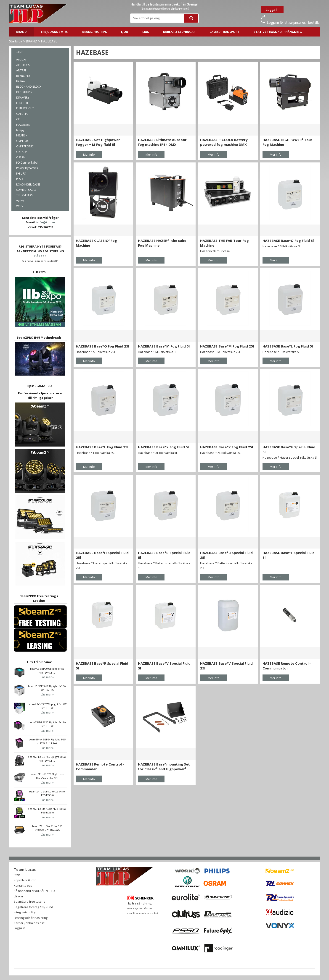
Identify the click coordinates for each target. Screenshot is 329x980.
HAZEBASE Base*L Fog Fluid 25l (102, 447)
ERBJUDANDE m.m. (54, 32)
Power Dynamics (27, 168)
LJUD (125, 32)
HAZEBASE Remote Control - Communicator (287, 666)
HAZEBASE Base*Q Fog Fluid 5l (288, 240)
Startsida (16, 41)
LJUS (146, 32)
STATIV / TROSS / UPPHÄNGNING (278, 32)
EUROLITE (22, 103)
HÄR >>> (40, 256)
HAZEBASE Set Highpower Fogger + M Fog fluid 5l (98, 142)
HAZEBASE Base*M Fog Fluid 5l (164, 346)
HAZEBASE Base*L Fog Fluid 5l (288, 346)
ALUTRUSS (23, 65)
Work (20, 206)
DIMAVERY (23, 98)
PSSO (20, 179)
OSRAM (21, 157)
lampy (20, 130)
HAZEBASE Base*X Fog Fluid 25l (227, 447)
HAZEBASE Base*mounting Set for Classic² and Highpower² (164, 767)
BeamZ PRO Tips (95, 32)
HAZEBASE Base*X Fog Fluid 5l (163, 447)
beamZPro (23, 76)
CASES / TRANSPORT (224, 32)
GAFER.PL (22, 114)
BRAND (21, 32)
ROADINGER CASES (28, 184)
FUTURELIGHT (25, 108)
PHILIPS (21, 174)
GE (18, 119)
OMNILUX (22, 141)
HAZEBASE (49, 41)
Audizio (21, 59)
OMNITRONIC (25, 146)
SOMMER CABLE (26, 190)
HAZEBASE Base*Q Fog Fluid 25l (102, 346)
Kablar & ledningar (179, 32)
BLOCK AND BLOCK (29, 87)
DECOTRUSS (24, 92)
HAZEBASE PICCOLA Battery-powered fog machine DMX (225, 142)
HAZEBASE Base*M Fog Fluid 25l (227, 346)
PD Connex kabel (27, 163)
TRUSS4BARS (24, 195)
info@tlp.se (46, 222)
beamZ (21, 81)
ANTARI (21, 70)
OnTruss (22, 152)
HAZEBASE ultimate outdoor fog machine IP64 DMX (162, 142)
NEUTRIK (22, 135)
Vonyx (20, 201)
